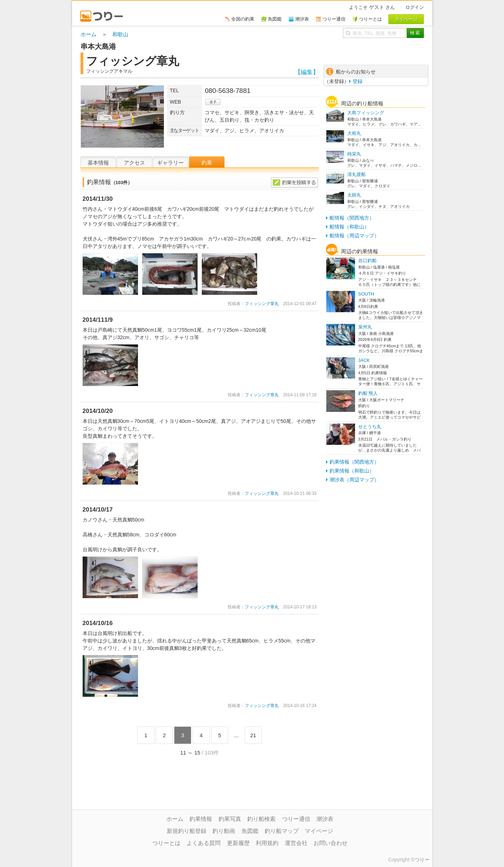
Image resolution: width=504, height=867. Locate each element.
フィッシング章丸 (262, 304)
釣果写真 (230, 819)
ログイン (415, 7)
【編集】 (307, 72)
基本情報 (98, 163)
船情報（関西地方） (352, 218)
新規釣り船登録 (187, 831)
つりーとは (166, 843)
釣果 (207, 163)
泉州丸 (365, 327)
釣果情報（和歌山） (352, 471)
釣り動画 (224, 831)
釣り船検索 (261, 819)
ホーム (88, 34)
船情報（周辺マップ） (354, 236)
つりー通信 (296, 819)
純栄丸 (354, 154)
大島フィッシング (366, 113)
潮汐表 (325, 819)
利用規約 (267, 843)
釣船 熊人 (368, 393)
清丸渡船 (356, 174)
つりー (422, 860)
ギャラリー (170, 163)
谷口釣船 (367, 261)
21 (253, 735)
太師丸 (354, 195)
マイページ (319, 831)
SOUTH (366, 294)
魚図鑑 (250, 831)
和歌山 (120, 34)
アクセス (134, 163)
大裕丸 (354, 133)
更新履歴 (238, 843)
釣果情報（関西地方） (354, 462)
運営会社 (296, 843)
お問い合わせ (331, 843)
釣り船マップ (282, 831)
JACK (364, 360)
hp (213, 102)
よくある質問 (204, 843)
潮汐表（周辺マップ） (354, 480)
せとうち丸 (370, 427)
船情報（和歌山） (349, 227)
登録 (358, 81)
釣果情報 (201, 819)
